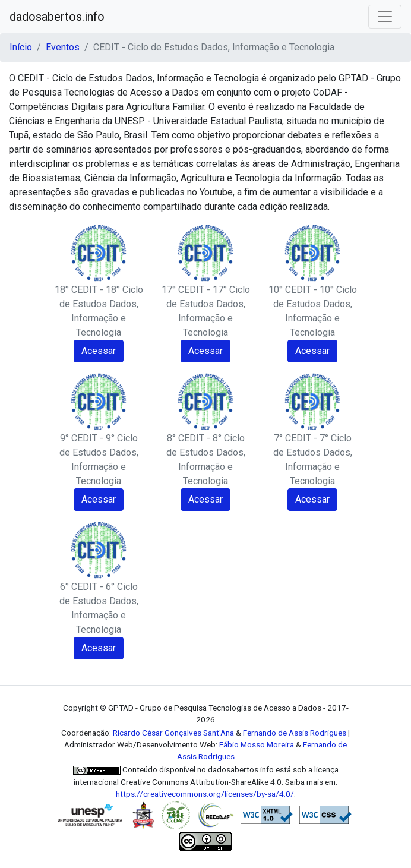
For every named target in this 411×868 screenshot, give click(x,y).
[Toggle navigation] (385, 17)
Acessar (99, 351)
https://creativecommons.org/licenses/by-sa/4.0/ (205, 794)
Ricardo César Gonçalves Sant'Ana (173, 733)
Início (21, 47)
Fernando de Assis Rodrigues (295, 733)
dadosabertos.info (57, 17)
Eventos (63, 47)
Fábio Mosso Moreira (257, 744)
